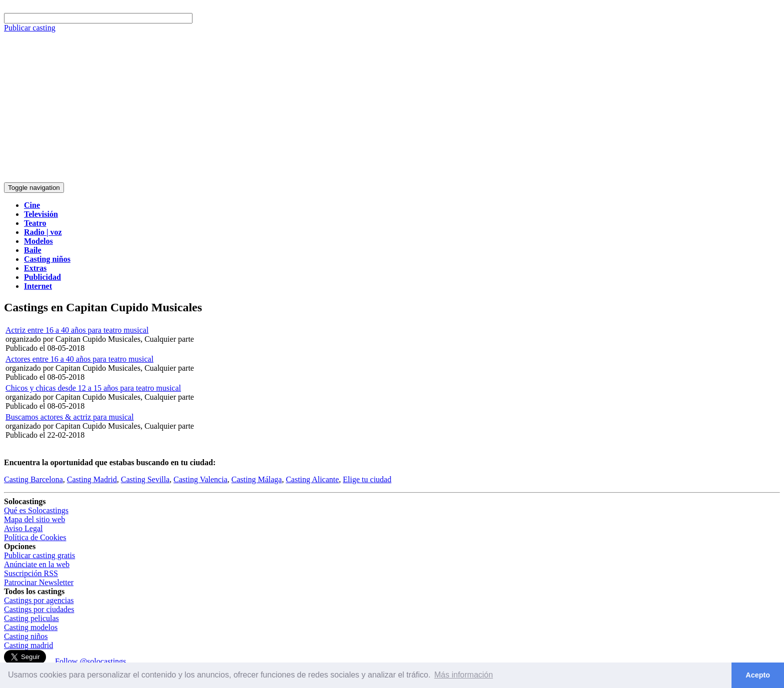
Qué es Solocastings (36, 510)
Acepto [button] (758, 675)
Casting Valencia (200, 479)
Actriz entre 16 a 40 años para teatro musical (77, 330)
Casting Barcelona (33, 479)
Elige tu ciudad (367, 479)
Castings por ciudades (39, 609)
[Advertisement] (392, 107)
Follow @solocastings (90, 661)
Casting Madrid (92, 479)
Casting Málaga (257, 479)
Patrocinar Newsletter (39, 582)
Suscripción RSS (31, 573)
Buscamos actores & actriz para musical (69, 417)
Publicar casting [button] (30, 28)
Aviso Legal (23, 528)
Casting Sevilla (145, 479)
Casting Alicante (312, 479)
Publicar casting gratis (39, 555)
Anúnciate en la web (37, 564)
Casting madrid (28, 645)
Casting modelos (31, 627)
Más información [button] (464, 675)
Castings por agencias (39, 600)
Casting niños (26, 636)
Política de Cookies (35, 537)
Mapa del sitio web (34, 519)
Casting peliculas (31, 618)
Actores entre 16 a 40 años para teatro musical (79, 359)
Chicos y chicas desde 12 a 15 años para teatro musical (93, 388)
